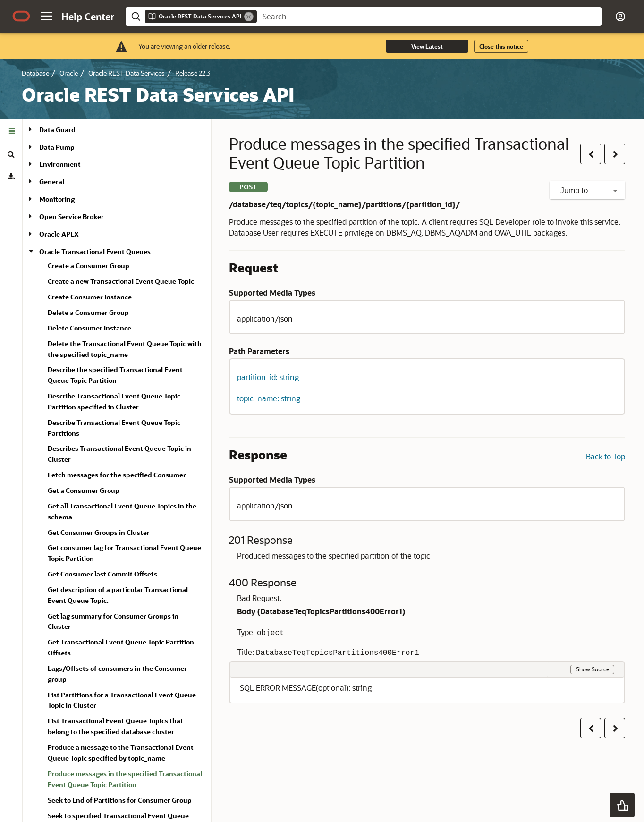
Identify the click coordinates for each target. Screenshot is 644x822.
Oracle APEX (59, 234)
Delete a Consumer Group (88, 312)
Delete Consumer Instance (89, 328)
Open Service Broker (72, 216)
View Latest (427, 46)
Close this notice (501, 46)
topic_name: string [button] (269, 398)
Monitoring (57, 199)
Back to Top (606, 456)
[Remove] (249, 17)
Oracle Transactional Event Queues (95, 251)
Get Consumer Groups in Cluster (99, 532)
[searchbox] (429, 17)
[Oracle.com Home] (21, 16)
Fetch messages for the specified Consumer (117, 475)
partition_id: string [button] (268, 377)
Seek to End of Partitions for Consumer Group (120, 800)
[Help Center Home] (88, 17)
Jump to (589, 190)
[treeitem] (126, 781)
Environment (60, 164)
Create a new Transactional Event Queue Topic (121, 281)
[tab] (11, 131)
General (52, 182)
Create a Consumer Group (89, 266)
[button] (46, 16)
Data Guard (57, 130)
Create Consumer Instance (90, 297)
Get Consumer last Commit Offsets (102, 574)
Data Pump (57, 147)
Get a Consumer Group (84, 490)
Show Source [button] (593, 669)
